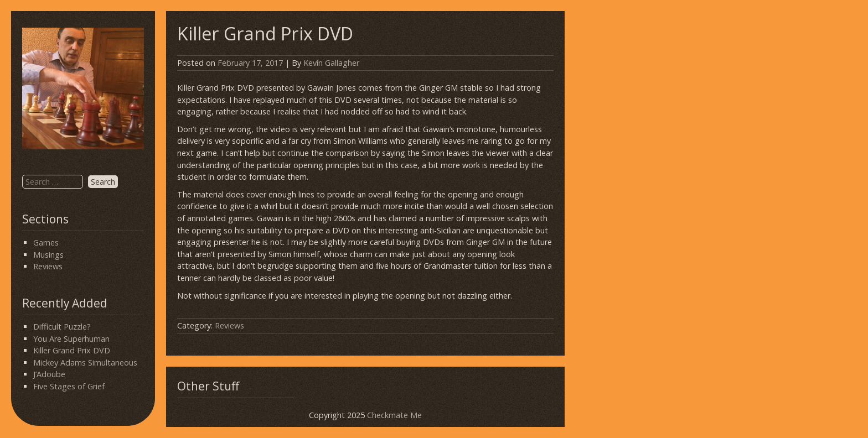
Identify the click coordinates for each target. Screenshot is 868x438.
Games (46, 243)
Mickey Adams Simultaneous (85, 363)
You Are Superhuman (71, 339)
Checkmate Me (394, 415)
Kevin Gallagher (331, 63)
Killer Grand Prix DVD (72, 350)
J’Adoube (49, 374)
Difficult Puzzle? (62, 327)
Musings (48, 255)
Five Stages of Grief (69, 386)
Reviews (48, 266)
